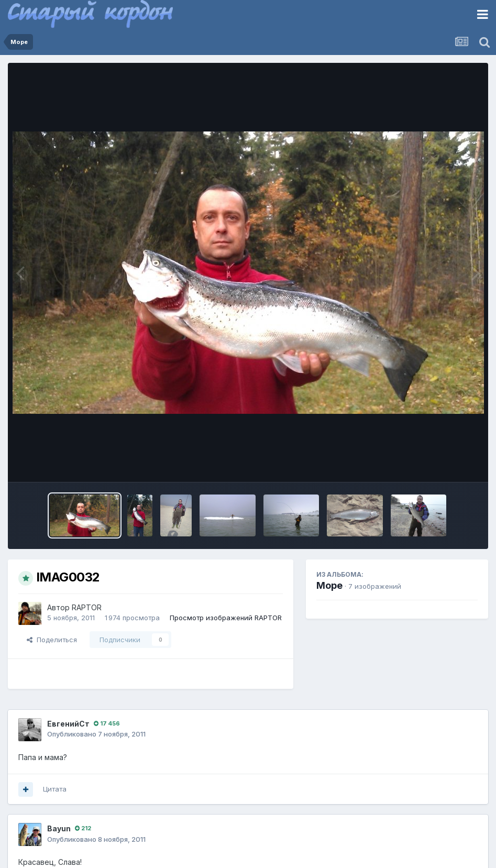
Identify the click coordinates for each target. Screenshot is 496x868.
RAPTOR (87, 607)
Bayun (59, 828)
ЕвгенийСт (68, 724)
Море (329, 585)
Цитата (55, 789)
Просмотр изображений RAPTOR (226, 618)
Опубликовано (96, 734)
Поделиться (52, 640)
